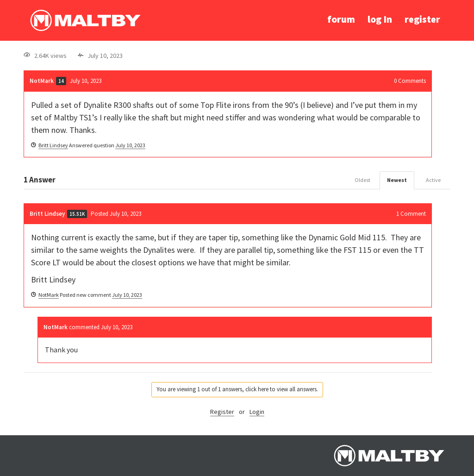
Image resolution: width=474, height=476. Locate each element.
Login (257, 412)
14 (61, 81)
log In (380, 19)
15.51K (77, 214)
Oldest (362, 180)
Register (222, 412)
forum (341, 19)
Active (433, 180)
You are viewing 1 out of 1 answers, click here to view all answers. (237, 389)
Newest (397, 180)
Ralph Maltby (85, 20)
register (422, 19)
